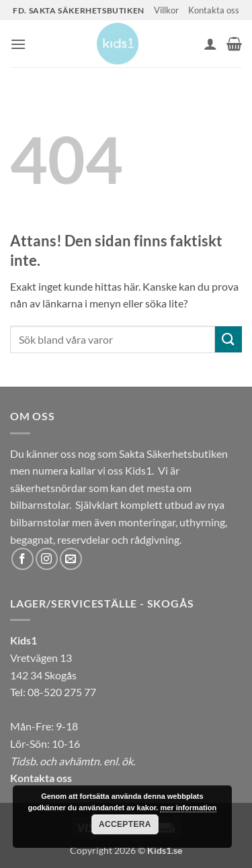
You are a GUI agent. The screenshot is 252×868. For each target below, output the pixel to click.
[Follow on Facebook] (23, 559)
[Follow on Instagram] (47, 559)
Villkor (166, 10)
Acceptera (125, 824)
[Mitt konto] (210, 44)
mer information (188, 808)
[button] (18, 44)
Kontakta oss (214, 10)
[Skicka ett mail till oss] (71, 559)
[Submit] (228, 339)
